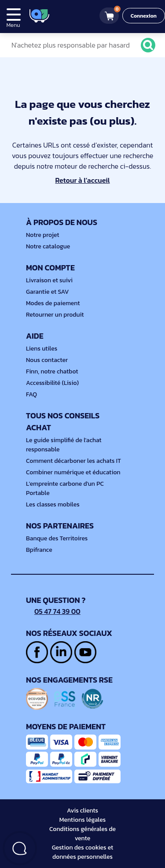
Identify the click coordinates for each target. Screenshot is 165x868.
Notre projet (43, 235)
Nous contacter (47, 360)
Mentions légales (82, 820)
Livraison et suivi (49, 280)
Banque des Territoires (57, 538)
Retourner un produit (55, 315)
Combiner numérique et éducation (73, 472)
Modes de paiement (53, 303)
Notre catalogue (48, 246)
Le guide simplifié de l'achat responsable (64, 445)
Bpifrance (39, 550)
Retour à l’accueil (82, 180)
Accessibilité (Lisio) (52, 383)
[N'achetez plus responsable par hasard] (80, 45)
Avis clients (82, 811)
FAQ (31, 394)
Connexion (144, 16)
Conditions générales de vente (82, 834)
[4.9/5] (71, 16)
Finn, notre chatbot (52, 371)
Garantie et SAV (48, 292)
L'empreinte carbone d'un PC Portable (65, 488)
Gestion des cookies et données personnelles (83, 852)
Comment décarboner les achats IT (73, 461)
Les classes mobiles (53, 504)
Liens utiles (42, 349)
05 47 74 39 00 (53, 611)
